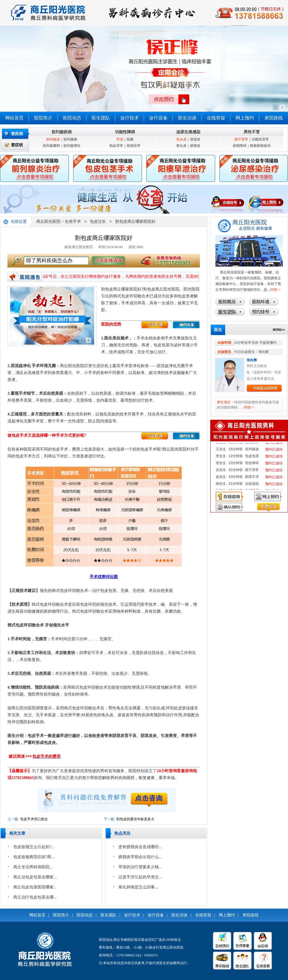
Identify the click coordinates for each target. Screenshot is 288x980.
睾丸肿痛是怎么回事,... (139, 887)
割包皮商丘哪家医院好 (135, 222)
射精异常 (134, 146)
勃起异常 (116, 146)
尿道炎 (195, 139)
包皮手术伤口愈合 (34, 819)
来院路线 (274, 118)
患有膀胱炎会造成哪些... (140, 847)
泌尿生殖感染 (188, 132)
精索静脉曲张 (260, 146)
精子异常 (241, 139)
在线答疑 (216, 118)
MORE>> (279, 330)
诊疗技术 (130, 118)
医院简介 (43, 118)
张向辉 (252, 360)
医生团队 (101, 118)
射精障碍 (240, 146)
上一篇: (13, 819)
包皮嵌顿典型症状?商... (34, 857)
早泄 (120, 139)
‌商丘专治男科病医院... (33, 867)
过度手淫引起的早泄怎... (140, 877)
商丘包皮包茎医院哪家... (35, 887)
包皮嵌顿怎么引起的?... (34, 847)
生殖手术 (73, 222)
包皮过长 (98, 222)
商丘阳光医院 (48, 222)
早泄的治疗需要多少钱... (140, 867)
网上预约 (245, 118)
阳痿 (130, 139)
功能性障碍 (125, 132)
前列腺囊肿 (51, 146)
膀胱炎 (195, 146)
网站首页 (14, 118)
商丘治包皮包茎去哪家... (35, 877)
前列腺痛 (70, 139)
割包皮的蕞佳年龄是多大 (135, 819)
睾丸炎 (181, 146)
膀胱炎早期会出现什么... (140, 857)
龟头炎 (181, 139)
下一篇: (109, 819)
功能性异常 (260, 139)
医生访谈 (187, 118)
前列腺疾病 (62, 132)
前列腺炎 (53, 139)
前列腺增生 (72, 146)
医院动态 (72, 118)
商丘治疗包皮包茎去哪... (35, 897)
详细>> (275, 290)
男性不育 (252, 132)
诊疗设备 (158, 118)
